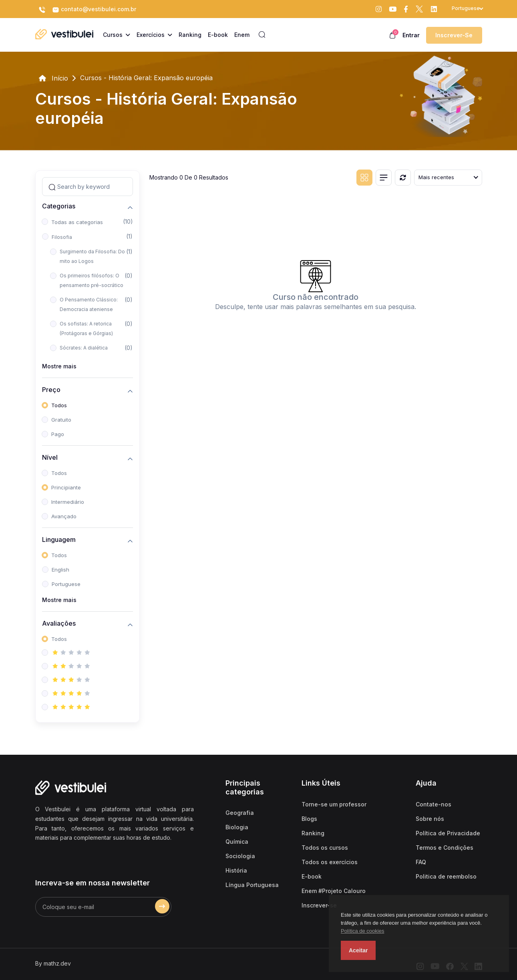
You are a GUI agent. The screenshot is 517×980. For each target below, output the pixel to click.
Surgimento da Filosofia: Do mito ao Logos (92, 256)
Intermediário (68, 502)
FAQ (421, 862)
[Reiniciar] (403, 178)
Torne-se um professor (334, 804)
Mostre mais (59, 366)
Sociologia (240, 856)
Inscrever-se (454, 35)
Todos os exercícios (330, 862)
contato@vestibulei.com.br (94, 10)
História (236, 870)
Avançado (64, 516)
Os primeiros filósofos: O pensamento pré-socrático (92, 280)
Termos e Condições (445, 848)
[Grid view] (364, 178)
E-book (312, 876)
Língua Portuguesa (252, 885)
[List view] (384, 178)
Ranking (313, 833)
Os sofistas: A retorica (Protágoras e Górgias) (86, 328)
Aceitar (358, 950)
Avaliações (59, 623)
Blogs (309, 819)
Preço (51, 390)
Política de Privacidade (448, 833)
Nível (50, 458)
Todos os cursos (325, 848)
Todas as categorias (77, 222)
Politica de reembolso (446, 876)
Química (237, 842)
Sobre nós (430, 819)
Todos (59, 405)
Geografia (240, 813)
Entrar (411, 35)
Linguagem (59, 540)
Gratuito (61, 420)
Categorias (59, 206)
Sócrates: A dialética (84, 348)
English (60, 570)
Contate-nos (434, 804)
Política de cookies (362, 931)
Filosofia (62, 237)
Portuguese (66, 584)
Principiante (66, 487)
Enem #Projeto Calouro (334, 891)
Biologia (237, 827)
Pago (58, 434)
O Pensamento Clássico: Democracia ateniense (89, 304)
